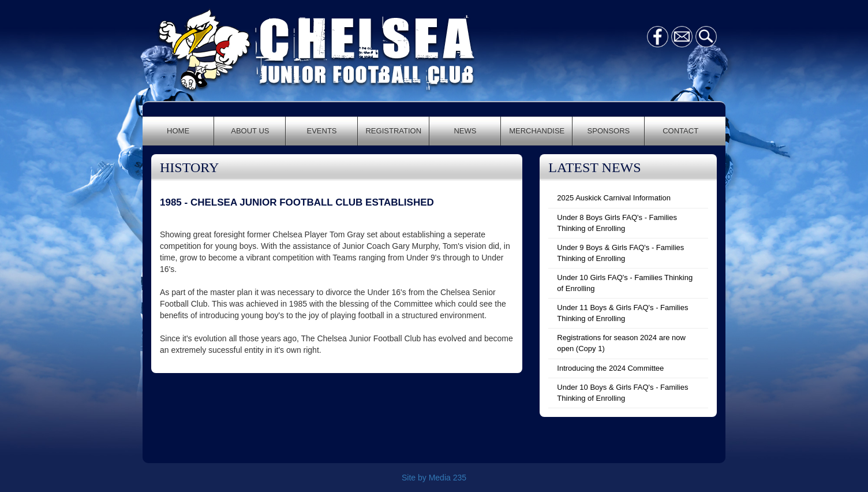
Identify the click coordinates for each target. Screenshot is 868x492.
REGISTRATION (393, 131)
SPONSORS (609, 131)
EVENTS (322, 131)
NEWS (465, 131)
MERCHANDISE (537, 131)
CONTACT (680, 131)
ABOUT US (250, 131)
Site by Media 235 (434, 478)
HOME (178, 131)
